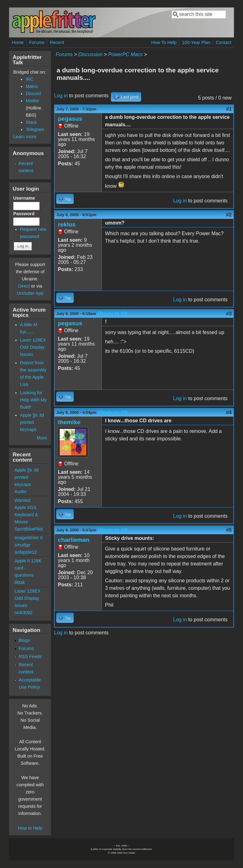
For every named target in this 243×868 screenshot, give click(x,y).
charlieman (74, 540)
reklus (67, 224)
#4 (229, 412)
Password (25, 214)
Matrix (32, 86)
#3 (229, 314)
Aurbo (20, 492)
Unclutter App (30, 293)
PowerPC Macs (125, 54)
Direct (24, 286)
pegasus (70, 119)
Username (25, 198)
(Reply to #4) (113, 530)
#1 (229, 109)
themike (69, 422)
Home (17, 42)
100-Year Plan (196, 42)
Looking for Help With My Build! (33, 400)
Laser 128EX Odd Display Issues (33, 347)
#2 (229, 215)
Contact (224, 42)
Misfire (32, 101)
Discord (33, 94)
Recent (57, 42)
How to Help (30, 828)
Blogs (24, 640)
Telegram (35, 129)
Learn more (25, 137)
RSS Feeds (30, 657)
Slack (31, 122)
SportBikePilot (28, 529)
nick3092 (23, 613)
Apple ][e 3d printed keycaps (32, 422)
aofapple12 (25, 552)
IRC (30, 79)
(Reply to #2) (113, 314)
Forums (37, 42)
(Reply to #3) (113, 412)
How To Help (164, 42)
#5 (229, 530)
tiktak (20, 582)
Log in (61, 96)
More (42, 438)
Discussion (90, 54)
